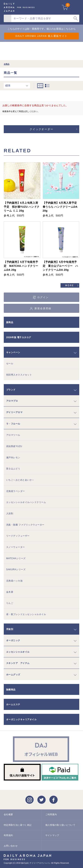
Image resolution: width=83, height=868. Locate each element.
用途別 (10, 629)
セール (10, 363)
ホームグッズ (13, 675)
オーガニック (13, 640)
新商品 (10, 322)
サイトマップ (52, 835)
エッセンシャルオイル (18, 652)
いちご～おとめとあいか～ (20, 480)
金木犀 (10, 592)
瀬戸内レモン (13, 458)
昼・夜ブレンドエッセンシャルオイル (26, 614)
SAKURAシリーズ (16, 569)
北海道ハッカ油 (14, 581)
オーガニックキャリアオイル (21, 719)
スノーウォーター (16, 547)
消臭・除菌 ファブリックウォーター (25, 525)
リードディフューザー (18, 536)
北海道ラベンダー (16, 491)
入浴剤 (10, 514)
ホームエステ (13, 704)
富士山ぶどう (13, 469)
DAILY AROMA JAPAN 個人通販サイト (41, 36)
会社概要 (8, 814)
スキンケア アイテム (18, 663)
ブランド (11, 390)
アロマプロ (12, 401)
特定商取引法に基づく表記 (18, 825)
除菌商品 (11, 690)
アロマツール (13, 435)
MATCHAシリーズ (16, 558)
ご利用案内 (51, 814)
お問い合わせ (11, 846)
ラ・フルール (13, 424)
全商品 (7, 64)
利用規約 (8, 835)
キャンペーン (13, 352)
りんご (10, 603)
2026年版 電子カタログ (19, 337)
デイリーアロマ (14, 412)
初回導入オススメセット (19, 375)
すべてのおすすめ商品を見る (70, 286)
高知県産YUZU (14, 446)
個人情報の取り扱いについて (60, 825)
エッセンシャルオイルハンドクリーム (26, 502)
